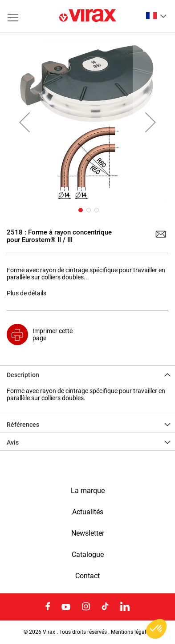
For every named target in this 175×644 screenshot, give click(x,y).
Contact (87, 576)
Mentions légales (131, 632)
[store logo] (88, 16)
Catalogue (88, 555)
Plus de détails (26, 293)
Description (23, 375)
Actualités (88, 512)
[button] (156, 16)
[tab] (87, 374)
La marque (88, 491)
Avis (13, 442)
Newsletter (88, 533)
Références (23, 425)
